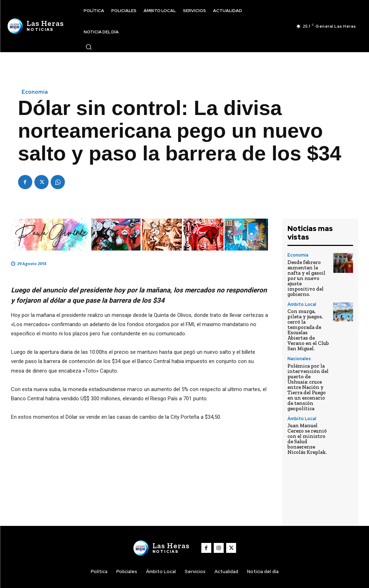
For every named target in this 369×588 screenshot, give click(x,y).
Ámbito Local (301, 302)
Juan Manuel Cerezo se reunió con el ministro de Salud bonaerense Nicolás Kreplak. (307, 419)
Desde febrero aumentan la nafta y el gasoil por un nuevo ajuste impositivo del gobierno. (306, 277)
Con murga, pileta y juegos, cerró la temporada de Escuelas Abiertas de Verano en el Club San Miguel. (308, 321)
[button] (89, 47)
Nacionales (299, 343)
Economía (35, 92)
